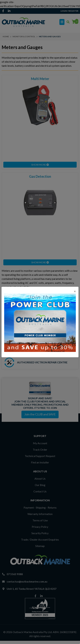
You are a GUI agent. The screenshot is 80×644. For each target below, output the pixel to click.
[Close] (75, 291)
